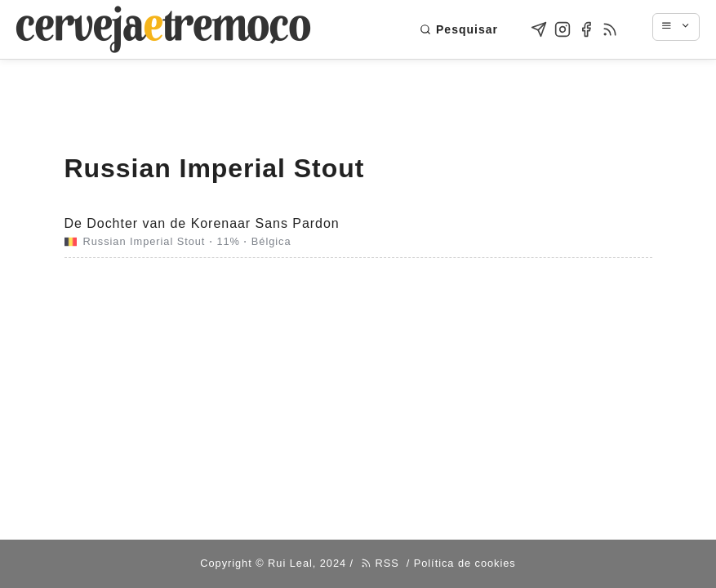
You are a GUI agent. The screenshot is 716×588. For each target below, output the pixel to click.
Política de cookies (465, 563)
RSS (380, 563)
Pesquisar (459, 29)
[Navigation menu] (684, 27)
